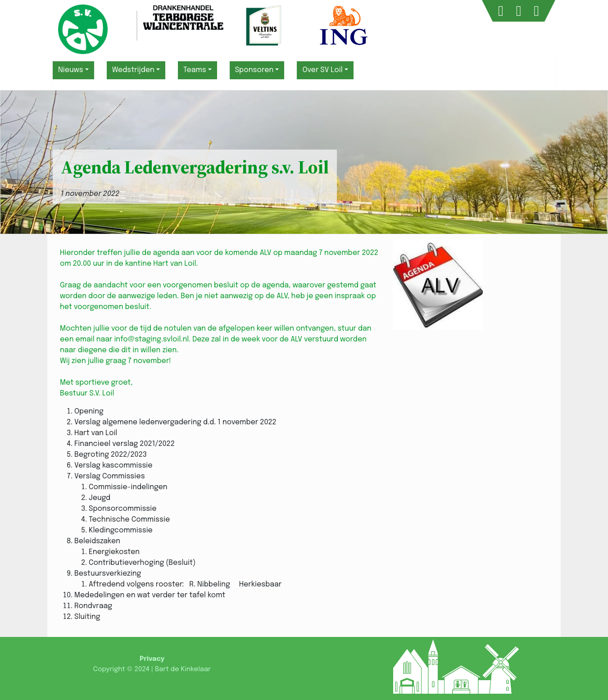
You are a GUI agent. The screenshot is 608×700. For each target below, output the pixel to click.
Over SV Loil (322, 70)
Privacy (152, 659)
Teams (195, 70)
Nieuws (71, 70)
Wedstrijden (133, 70)
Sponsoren (254, 70)
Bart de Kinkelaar (183, 669)
